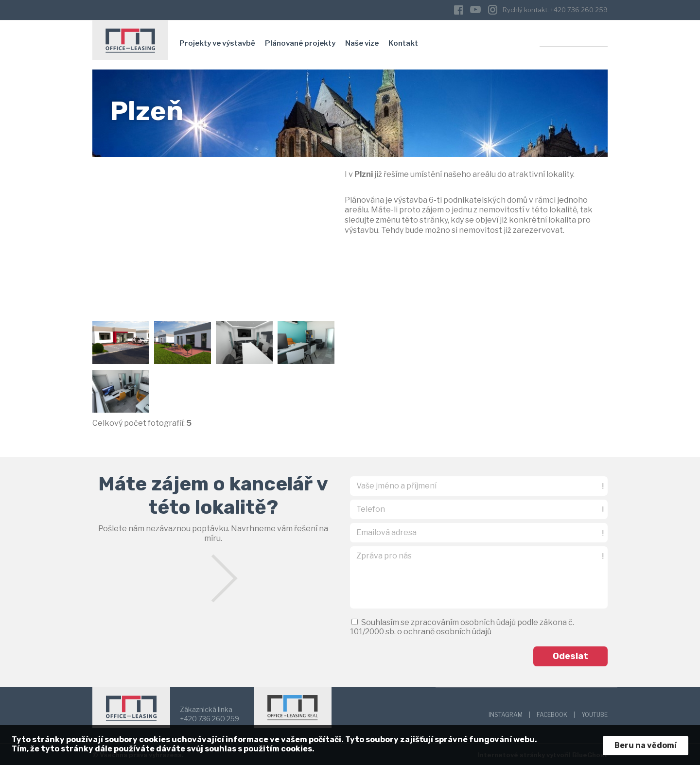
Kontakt (403, 41)
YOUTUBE (595, 713)
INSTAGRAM (506, 713)
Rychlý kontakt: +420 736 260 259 (555, 9)
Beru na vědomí (646, 745)
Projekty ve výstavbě (217, 41)
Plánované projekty (300, 41)
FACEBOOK (552, 713)
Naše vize (362, 41)
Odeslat (570, 655)
